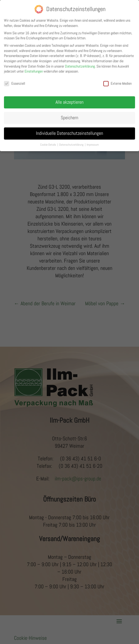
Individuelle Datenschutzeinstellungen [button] (69, 130)
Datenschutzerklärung (80, 63)
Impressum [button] (93, 142)
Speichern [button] (69, 115)
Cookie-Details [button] (48, 142)
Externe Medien (117, 80)
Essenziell (15, 80)
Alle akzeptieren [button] (69, 99)
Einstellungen (34, 68)
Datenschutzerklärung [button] (72, 142)
